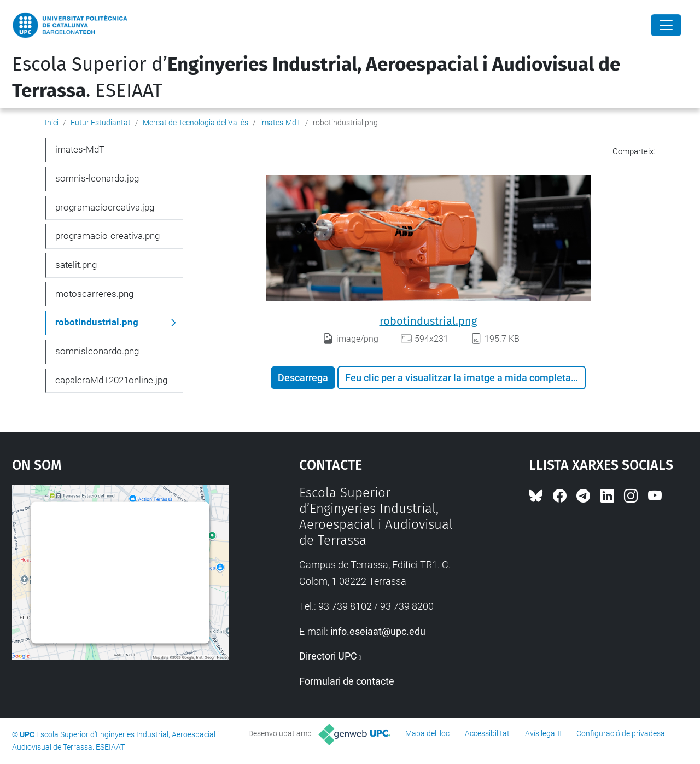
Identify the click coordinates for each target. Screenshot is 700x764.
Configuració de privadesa (621, 733)
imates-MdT (281, 123)
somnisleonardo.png (97, 351)
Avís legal (541, 733)
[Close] (666, 25)
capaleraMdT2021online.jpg (111, 380)
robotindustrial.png (428, 321)
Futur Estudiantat (101, 123)
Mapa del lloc (427, 733)
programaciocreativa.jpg (105, 207)
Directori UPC (328, 656)
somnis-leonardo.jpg (97, 178)
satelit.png (76, 265)
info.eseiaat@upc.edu (378, 631)
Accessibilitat (487, 733)
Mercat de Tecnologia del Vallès (196, 123)
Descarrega (303, 378)
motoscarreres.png (94, 294)
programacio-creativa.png (107, 236)
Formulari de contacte (347, 681)
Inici (52, 123)
